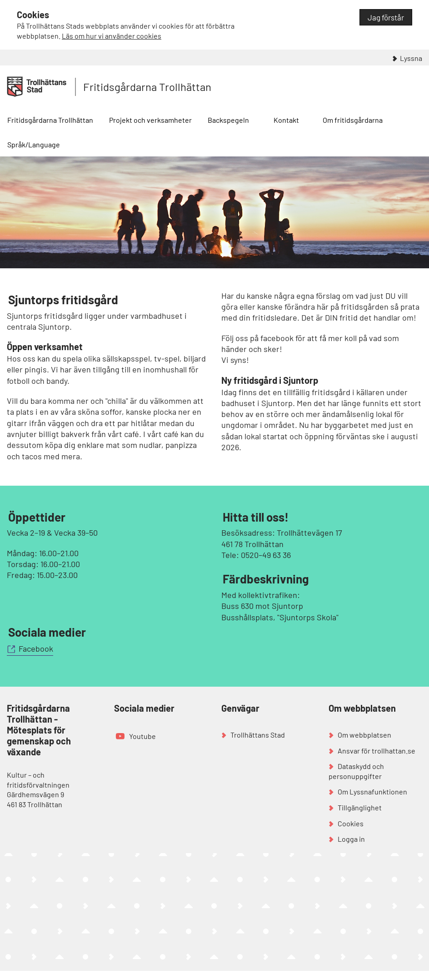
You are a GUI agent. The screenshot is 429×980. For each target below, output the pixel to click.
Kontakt (286, 120)
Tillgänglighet (360, 807)
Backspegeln (228, 120)
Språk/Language (34, 144)
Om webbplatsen (364, 735)
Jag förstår (386, 17)
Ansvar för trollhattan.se (377, 751)
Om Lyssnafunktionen (372, 792)
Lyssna (411, 58)
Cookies (351, 823)
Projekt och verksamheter (150, 120)
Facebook (36, 648)
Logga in (351, 839)
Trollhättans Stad (258, 735)
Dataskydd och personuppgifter (356, 771)
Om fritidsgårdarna (353, 120)
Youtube (142, 736)
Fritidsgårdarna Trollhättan (147, 87)
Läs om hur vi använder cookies (112, 36)
